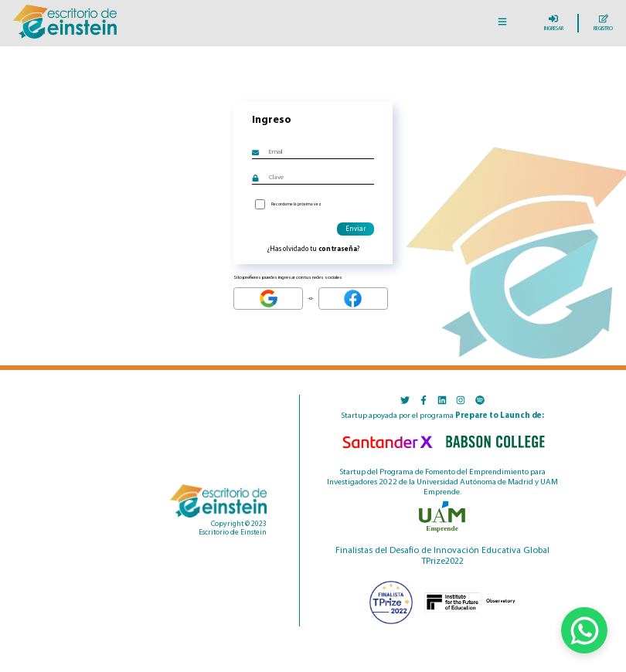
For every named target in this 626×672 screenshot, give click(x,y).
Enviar (356, 229)
